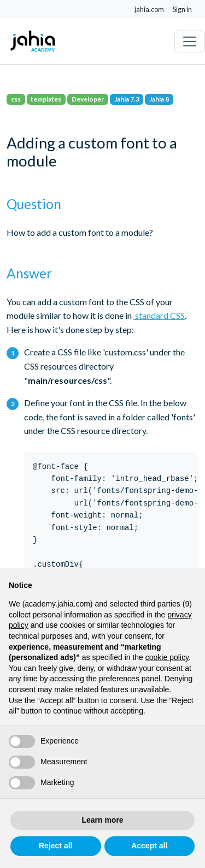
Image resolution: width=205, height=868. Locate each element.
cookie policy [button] (167, 657)
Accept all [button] (149, 846)
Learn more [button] (102, 820)
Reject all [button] (55, 846)
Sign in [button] (182, 9)
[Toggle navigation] (190, 41)
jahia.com (149, 9)
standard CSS (159, 315)
